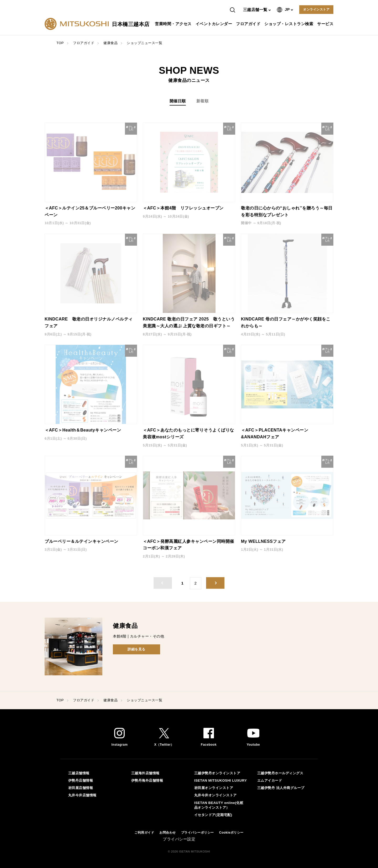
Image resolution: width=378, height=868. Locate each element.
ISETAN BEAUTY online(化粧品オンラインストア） (219, 805)
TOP (60, 43)
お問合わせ (168, 833)
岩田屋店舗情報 (81, 788)
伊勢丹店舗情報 (81, 780)
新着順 (203, 101)
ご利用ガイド (144, 833)
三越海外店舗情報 (145, 773)
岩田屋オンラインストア (214, 788)
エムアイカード (270, 780)
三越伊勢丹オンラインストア (217, 773)
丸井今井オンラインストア (216, 795)
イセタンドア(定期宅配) (213, 815)
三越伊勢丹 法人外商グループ (281, 788)
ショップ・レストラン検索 (289, 24)
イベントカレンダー (215, 24)
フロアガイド (249, 24)
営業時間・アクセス (174, 24)
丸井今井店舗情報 (82, 795)
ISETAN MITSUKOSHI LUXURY (221, 780)
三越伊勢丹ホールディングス (280, 773)
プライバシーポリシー (198, 833)
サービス (326, 24)
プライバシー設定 (179, 839)
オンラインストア (316, 9)
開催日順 (178, 101)
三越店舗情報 (79, 773)
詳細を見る (136, 649)
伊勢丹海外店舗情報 (147, 780)
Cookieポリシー (231, 833)
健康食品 (111, 43)
